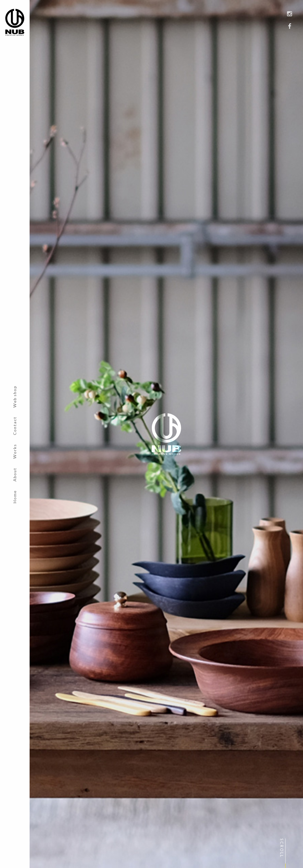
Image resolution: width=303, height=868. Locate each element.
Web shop (15, 397)
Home (15, 497)
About (15, 475)
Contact (15, 426)
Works (15, 451)
